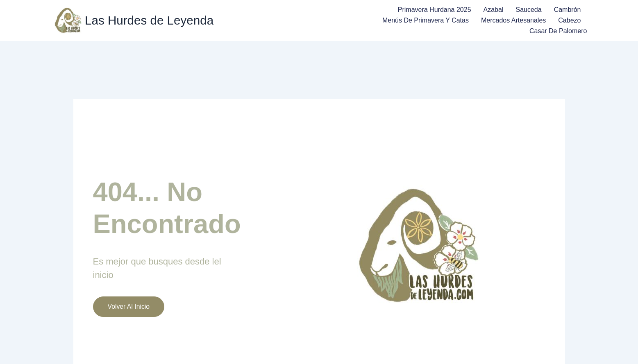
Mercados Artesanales (513, 20)
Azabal (494, 10)
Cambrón (568, 10)
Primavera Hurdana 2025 (435, 10)
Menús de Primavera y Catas (426, 20)
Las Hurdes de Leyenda (150, 21)
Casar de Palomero (558, 31)
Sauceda (528, 10)
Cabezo (569, 20)
